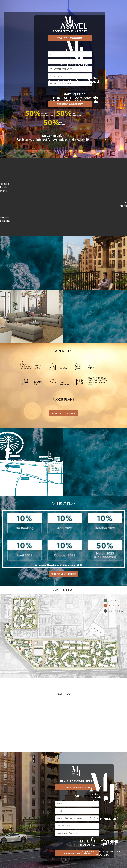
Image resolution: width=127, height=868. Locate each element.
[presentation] (62, 92)
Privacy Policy (102, 855)
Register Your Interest (70, 104)
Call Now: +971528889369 (70, 38)
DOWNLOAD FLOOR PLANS (64, 413)
